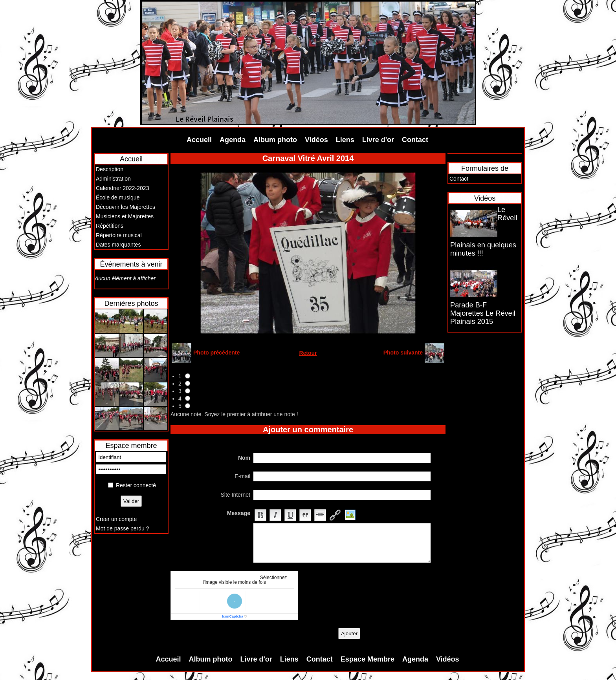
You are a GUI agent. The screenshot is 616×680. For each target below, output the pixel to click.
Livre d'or (378, 140)
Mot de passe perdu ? (122, 528)
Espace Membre (368, 659)
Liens (345, 140)
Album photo (275, 140)
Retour (308, 353)
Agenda (233, 140)
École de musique (118, 197)
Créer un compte (116, 519)
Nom (244, 458)
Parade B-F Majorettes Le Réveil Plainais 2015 (483, 313)
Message (239, 513)
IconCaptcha (233, 616)
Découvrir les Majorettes (126, 207)
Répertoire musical (119, 235)
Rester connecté (136, 485)
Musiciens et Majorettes (125, 216)
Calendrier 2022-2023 (122, 188)
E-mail (242, 476)
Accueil (199, 140)
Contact (415, 140)
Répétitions (110, 226)
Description (110, 169)
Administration (113, 179)
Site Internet (236, 495)
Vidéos (316, 140)
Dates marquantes (118, 245)
